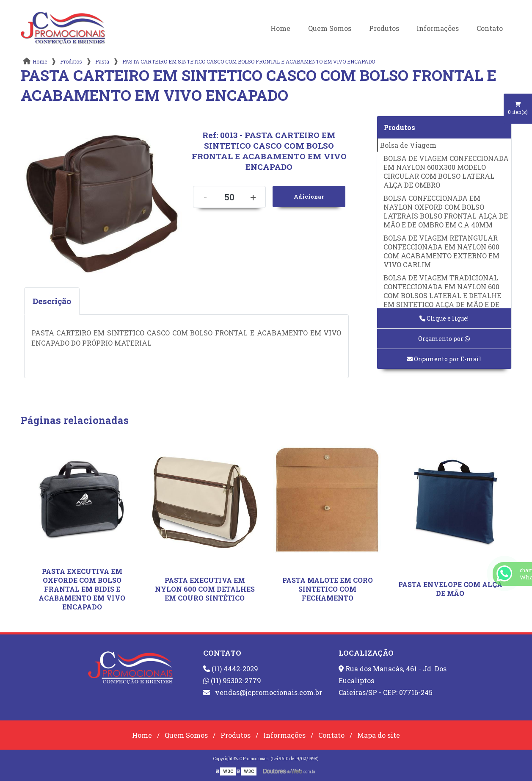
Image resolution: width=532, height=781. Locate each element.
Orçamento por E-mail (444, 359)
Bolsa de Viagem (408, 145)
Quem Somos (330, 28)
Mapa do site (379, 735)
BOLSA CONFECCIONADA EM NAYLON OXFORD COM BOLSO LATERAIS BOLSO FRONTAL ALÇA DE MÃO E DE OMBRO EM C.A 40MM (446, 211)
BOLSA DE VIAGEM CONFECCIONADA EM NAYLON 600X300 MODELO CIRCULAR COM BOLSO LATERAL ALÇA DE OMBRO (446, 172)
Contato (490, 28)
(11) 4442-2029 (231, 669)
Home (280, 28)
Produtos (384, 28)
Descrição (52, 301)
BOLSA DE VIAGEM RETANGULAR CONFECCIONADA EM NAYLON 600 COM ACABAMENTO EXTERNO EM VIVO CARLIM (441, 251)
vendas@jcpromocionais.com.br (263, 692)
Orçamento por (444, 339)
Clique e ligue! (444, 318)
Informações (438, 28)
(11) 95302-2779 (232, 680)
